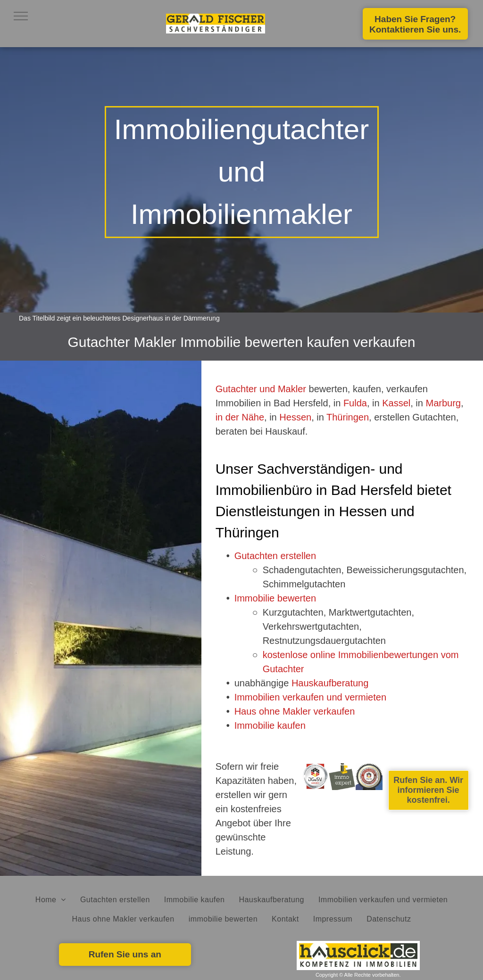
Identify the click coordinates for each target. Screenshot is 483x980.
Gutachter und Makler (261, 389)
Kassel (396, 403)
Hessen (295, 417)
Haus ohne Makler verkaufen (295, 711)
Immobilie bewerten (275, 598)
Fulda (355, 403)
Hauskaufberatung (330, 683)
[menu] (21, 16)
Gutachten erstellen (275, 556)
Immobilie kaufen (270, 725)
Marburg (443, 403)
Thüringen (348, 417)
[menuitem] (51, 900)
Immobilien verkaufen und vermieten (310, 697)
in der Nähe (240, 417)
